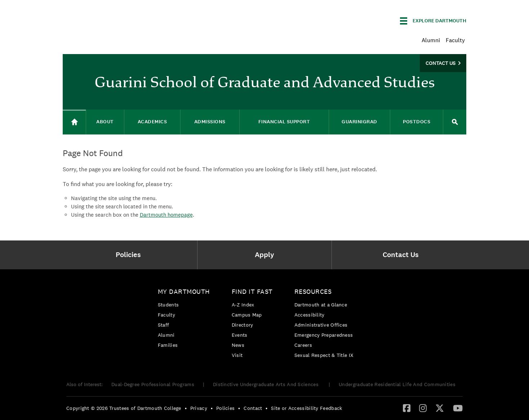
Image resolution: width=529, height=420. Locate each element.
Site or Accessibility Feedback (306, 408)
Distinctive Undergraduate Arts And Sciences (266, 384)
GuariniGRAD (359, 122)
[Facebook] (407, 408)
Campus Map (247, 315)
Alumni (431, 40)
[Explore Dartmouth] (433, 21)
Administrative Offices (321, 325)
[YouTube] (458, 408)
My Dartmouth (184, 291)
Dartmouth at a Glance (321, 305)
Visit (237, 355)
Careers (303, 345)
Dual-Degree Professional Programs (153, 384)
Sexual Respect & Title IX (324, 355)
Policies (225, 408)
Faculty (455, 40)
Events (240, 335)
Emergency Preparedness (324, 335)
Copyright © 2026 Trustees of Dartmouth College (124, 408)
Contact (253, 408)
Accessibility (310, 315)
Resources (313, 291)
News (238, 345)
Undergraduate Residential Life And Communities (397, 384)
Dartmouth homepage (166, 215)
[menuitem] (130, 255)
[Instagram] (423, 408)
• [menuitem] (186, 408)
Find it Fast (252, 291)
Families (168, 345)
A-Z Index (243, 305)
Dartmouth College (120, 20)
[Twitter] (440, 408)
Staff (164, 325)
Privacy (199, 408)
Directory (243, 325)
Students (168, 305)
